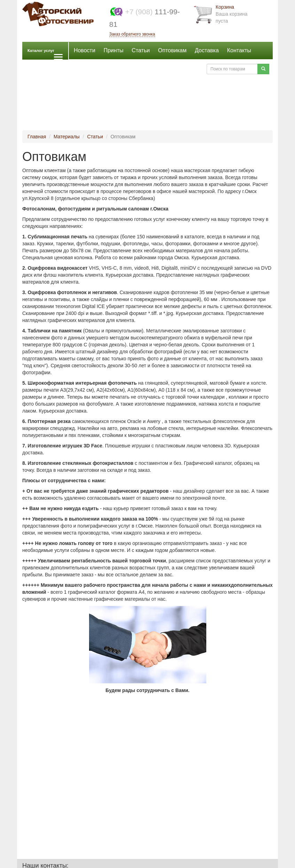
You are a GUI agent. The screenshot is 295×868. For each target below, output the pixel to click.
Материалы (67, 137)
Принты (114, 50)
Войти (192, 69)
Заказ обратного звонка (132, 34)
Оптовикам (172, 50)
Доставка (207, 50)
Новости (85, 50)
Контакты (239, 50)
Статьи (141, 50)
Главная (37, 137)
